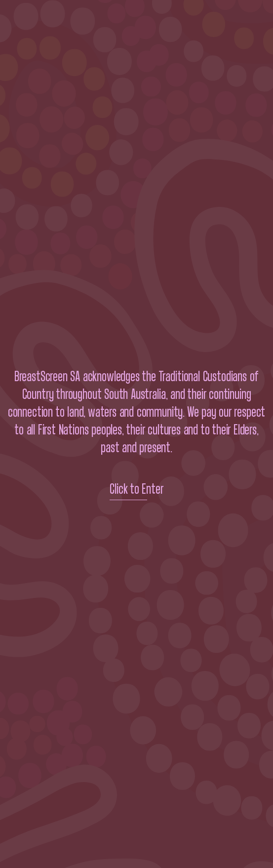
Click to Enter (136, 489)
